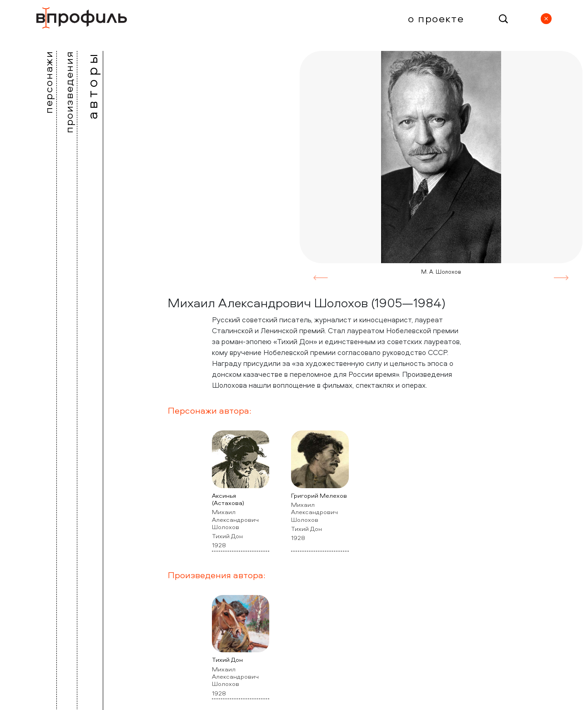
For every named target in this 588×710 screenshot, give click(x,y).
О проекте (436, 18)
